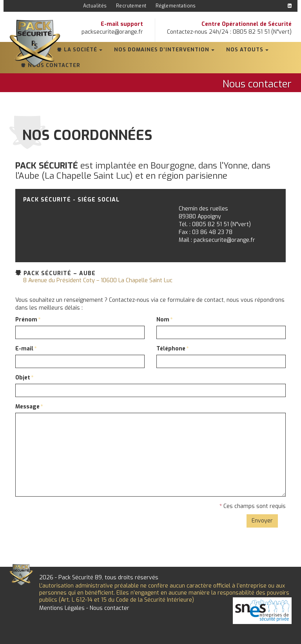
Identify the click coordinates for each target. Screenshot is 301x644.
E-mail (24, 349)
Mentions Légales (62, 608)
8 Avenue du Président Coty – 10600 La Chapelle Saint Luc (98, 280)
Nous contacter (110, 608)
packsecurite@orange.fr (112, 32)
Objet (23, 378)
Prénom (26, 320)
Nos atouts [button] (245, 50)
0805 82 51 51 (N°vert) (221, 224)
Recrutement (131, 6)
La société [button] (81, 50)
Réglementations (176, 6)
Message (27, 407)
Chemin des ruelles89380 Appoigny (203, 213)
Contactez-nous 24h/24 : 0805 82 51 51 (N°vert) (229, 32)
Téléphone (171, 349)
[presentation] (75, 518)
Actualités (95, 6)
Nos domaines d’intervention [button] (162, 50)
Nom (163, 320)
